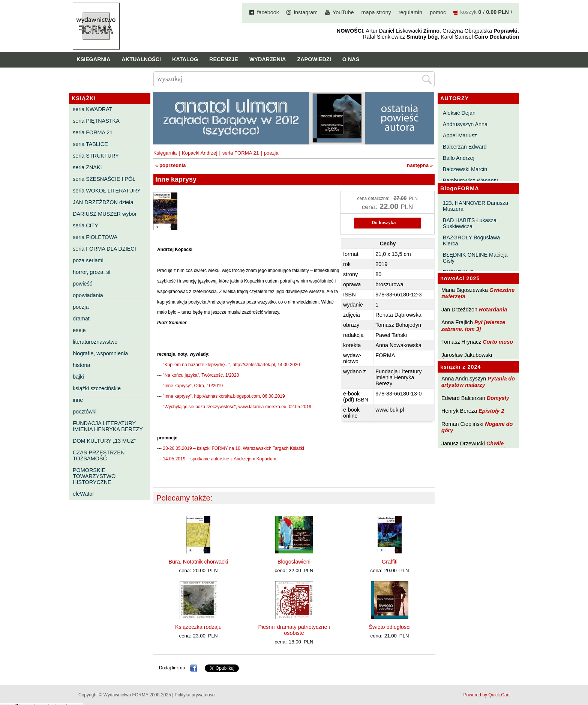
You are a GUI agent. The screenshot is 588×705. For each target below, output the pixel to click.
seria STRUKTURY (96, 156)
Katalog (185, 59)
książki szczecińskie (97, 388)
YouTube (343, 12)
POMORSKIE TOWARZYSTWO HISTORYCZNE (94, 476)
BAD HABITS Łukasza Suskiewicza (470, 223)
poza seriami (88, 260)
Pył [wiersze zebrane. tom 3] (473, 325)
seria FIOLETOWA (95, 237)
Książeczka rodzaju (198, 627)
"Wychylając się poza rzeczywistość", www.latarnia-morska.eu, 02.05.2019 (237, 407)
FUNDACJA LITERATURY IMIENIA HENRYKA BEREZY (108, 426)
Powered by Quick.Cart (487, 695)
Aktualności (141, 59)
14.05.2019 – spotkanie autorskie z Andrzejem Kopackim (219, 459)
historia (81, 365)
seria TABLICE (90, 144)
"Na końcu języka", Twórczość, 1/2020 (201, 375)
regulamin (410, 12)
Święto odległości (389, 627)
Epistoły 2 (491, 411)
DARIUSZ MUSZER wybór (105, 214)
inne (78, 400)
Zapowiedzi (314, 59)
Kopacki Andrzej (200, 153)
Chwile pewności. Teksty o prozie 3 (477, 447)
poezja (81, 307)
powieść (82, 284)
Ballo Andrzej (459, 158)
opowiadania (88, 295)
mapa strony (376, 12)
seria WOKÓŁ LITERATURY (107, 191)
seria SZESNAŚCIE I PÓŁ (104, 179)
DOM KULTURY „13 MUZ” (104, 441)
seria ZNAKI (87, 167)
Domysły (498, 398)
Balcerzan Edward (465, 147)
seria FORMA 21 (93, 132)
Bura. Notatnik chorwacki (198, 562)
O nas (351, 59)
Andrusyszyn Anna (465, 124)
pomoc (438, 12)
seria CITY (85, 225)
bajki (78, 377)
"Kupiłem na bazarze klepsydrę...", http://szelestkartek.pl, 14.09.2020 (231, 365)
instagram (306, 12)
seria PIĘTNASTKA (96, 121)
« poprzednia (170, 165)
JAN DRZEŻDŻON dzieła (103, 202)
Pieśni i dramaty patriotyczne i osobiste (294, 630)
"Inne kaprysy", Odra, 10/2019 (193, 386)
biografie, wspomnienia (100, 353)
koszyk (468, 12)
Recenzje (224, 59)
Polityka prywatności (195, 695)
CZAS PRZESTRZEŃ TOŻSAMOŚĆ (99, 455)
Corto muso (498, 342)
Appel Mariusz (460, 135)
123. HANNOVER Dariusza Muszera (475, 206)
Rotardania (493, 310)
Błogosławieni (294, 562)
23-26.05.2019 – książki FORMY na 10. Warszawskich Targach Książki (233, 448)
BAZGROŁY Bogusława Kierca (472, 241)
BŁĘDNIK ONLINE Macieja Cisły (475, 258)
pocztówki (85, 412)
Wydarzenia (268, 59)
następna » (420, 165)
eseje (79, 330)
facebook (268, 12)
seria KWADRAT (93, 109)
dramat (81, 319)
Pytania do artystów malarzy (478, 382)
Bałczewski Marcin (465, 169)
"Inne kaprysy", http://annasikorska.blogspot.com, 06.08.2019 (224, 396)
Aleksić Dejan (459, 113)
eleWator (83, 494)
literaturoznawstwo (95, 342)
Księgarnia (93, 59)
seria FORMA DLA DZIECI (104, 249)
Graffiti (390, 562)
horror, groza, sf (92, 272)
